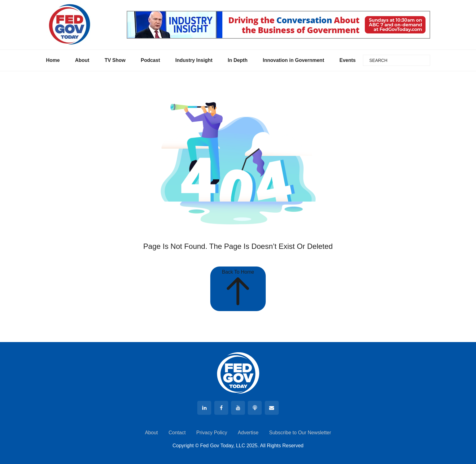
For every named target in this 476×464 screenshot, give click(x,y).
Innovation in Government (293, 60)
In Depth (238, 60)
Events (347, 60)
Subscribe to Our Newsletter (300, 433)
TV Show (115, 60)
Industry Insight (194, 60)
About (82, 60)
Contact (177, 433)
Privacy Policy (212, 433)
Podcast (150, 60)
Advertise (248, 433)
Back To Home (238, 289)
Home (53, 60)
